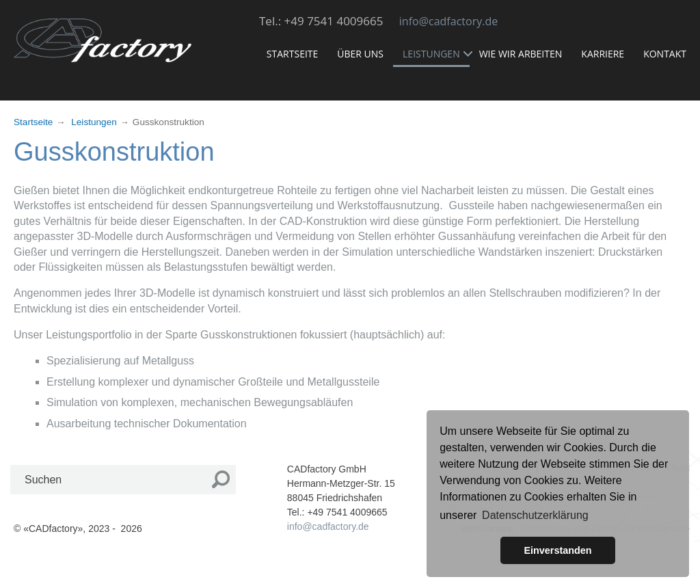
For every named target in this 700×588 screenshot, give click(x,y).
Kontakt (670, 52)
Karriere (607, 52)
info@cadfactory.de (448, 21)
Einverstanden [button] (557, 550)
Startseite (297, 52)
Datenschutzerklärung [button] (535, 515)
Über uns (365, 52)
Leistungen (435, 53)
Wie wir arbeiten (526, 52)
